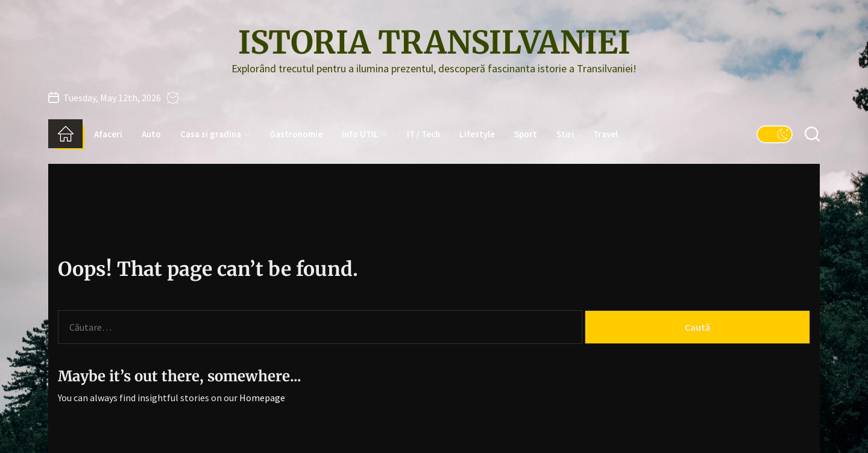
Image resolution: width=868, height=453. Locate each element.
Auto (151, 134)
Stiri (565, 134)
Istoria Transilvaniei (434, 43)
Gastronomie (296, 134)
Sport (526, 134)
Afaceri (108, 134)
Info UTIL (365, 134)
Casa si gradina (215, 134)
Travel (605, 134)
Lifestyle (477, 134)
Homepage (262, 398)
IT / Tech (423, 134)
